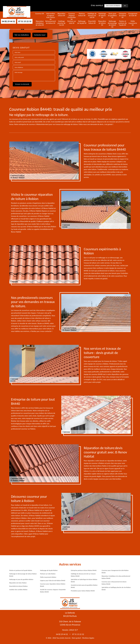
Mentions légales (88, 638)
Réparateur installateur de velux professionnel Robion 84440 (116, 577)
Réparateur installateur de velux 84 (40, 23)
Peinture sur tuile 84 (72, 22)
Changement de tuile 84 (133, 15)
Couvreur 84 (40, 14)
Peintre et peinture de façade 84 (123, 23)
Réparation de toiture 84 (102, 23)
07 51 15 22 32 (25, 21)
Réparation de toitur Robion (18, 583)
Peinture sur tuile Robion (48, 574)
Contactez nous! (40, 35)
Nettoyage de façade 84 (82, 22)
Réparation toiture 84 (62, 15)
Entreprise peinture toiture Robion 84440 (84, 570)
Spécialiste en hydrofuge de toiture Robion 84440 (84, 581)
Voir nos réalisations (22, 35)
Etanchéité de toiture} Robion (18, 586)
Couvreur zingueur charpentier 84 (72, 16)
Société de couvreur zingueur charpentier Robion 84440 (53, 591)
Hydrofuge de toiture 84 (102, 16)
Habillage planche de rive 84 (62, 23)
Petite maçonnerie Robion (48, 577)
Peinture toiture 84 (82, 15)
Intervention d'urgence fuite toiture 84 (51, 16)
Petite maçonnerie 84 (133, 23)
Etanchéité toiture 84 (92, 22)
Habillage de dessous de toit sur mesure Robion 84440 (83, 575)
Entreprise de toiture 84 (123, 16)
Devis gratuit (76, 638)
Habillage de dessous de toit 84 (92, 16)
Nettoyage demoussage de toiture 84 (112, 24)
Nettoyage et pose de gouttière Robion (21, 579)
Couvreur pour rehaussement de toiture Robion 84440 (114, 583)
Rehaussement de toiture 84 (51, 22)
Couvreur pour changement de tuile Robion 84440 (115, 572)
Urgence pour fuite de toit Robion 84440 (53, 581)
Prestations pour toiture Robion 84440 (83, 591)
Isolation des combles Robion (18, 590)
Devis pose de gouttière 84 (112, 16)
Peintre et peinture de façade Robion (21, 570)
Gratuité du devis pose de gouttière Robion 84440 (84, 586)
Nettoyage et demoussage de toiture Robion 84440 (23, 575)
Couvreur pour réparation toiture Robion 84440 (53, 585)
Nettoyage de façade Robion (49, 570)
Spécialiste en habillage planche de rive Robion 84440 (116, 589)
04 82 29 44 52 (8, 21)
